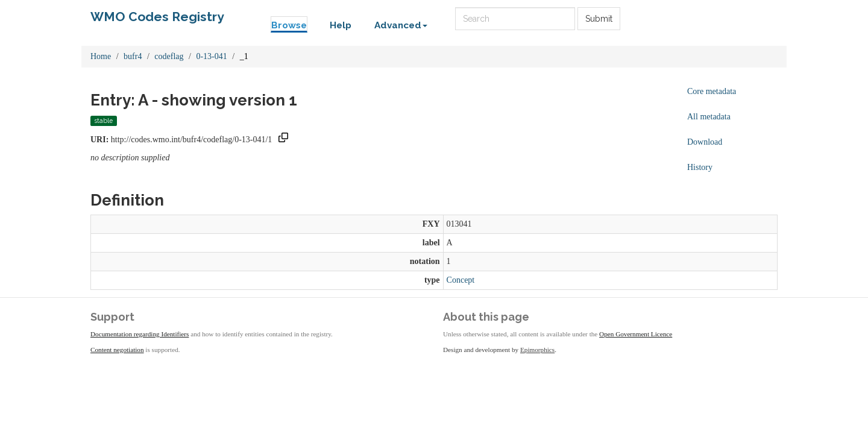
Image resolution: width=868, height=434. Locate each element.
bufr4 (133, 56)
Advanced (401, 25)
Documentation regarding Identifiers (140, 334)
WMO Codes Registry (157, 17)
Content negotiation (117, 350)
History (700, 167)
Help (341, 25)
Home (101, 56)
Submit (599, 19)
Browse (289, 25)
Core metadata (712, 91)
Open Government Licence (636, 334)
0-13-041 (211, 56)
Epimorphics (537, 350)
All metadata (709, 117)
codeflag (169, 56)
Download (705, 142)
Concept (461, 280)
